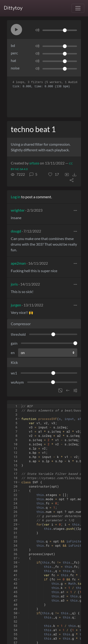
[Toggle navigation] (78, 8)
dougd (16, 231)
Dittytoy (13, 8)
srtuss (34, 163)
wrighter (18, 210)
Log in (16, 197)
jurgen (16, 305)
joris (14, 284)
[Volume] (60, 30)
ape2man (18, 263)
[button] (16, 30)
